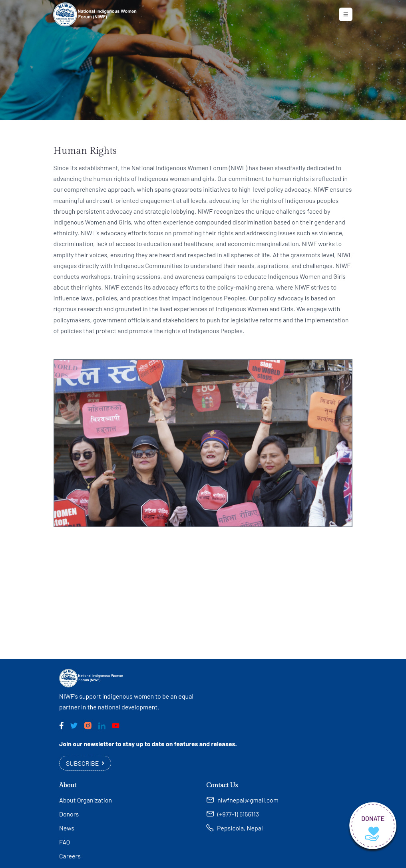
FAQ (65, 842)
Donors (69, 814)
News (67, 828)
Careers (70, 856)
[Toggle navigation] (346, 14)
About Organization (86, 800)
